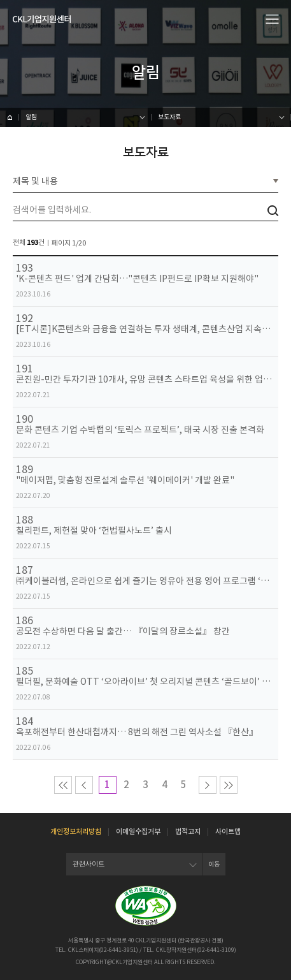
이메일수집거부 (138, 831)
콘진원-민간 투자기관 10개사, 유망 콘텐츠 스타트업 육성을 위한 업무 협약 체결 (145, 380)
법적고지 (188, 831)
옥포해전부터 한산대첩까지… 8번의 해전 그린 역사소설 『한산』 (137, 732)
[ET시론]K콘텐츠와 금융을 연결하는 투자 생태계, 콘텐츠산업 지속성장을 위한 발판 (145, 329)
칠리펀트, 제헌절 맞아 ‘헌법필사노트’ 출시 (94, 531)
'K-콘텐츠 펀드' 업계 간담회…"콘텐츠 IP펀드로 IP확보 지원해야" (137, 279)
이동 (214, 864)
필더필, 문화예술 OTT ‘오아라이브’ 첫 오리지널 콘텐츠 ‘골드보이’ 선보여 (145, 682)
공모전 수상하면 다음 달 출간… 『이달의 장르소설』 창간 (123, 632)
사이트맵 (228, 831)
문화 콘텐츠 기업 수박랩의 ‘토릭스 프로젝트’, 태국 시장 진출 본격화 (140, 430)
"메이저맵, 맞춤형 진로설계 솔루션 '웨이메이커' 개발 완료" (125, 480)
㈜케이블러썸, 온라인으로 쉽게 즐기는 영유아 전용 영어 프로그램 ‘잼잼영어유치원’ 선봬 (145, 581)
